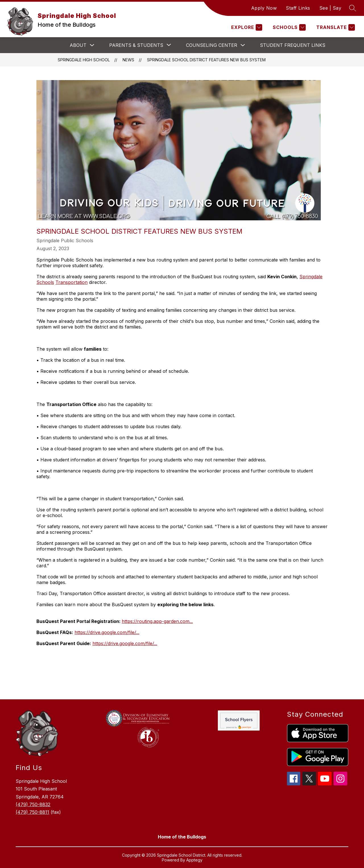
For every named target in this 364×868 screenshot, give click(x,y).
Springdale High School (84, 60)
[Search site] (353, 8)
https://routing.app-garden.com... (157, 621)
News (128, 60)
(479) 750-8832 (33, 804)
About (78, 45)
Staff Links (298, 8)
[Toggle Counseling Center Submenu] (243, 45)
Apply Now (264, 8)
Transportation (72, 282)
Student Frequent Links (293, 45)
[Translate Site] (335, 27)
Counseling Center (212, 45)
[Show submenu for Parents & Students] (136, 45)
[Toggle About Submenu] (92, 45)
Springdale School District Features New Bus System (206, 60)
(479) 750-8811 (32, 812)
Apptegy (194, 860)
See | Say (330, 8)
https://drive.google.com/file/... (107, 632)
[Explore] (246, 27)
